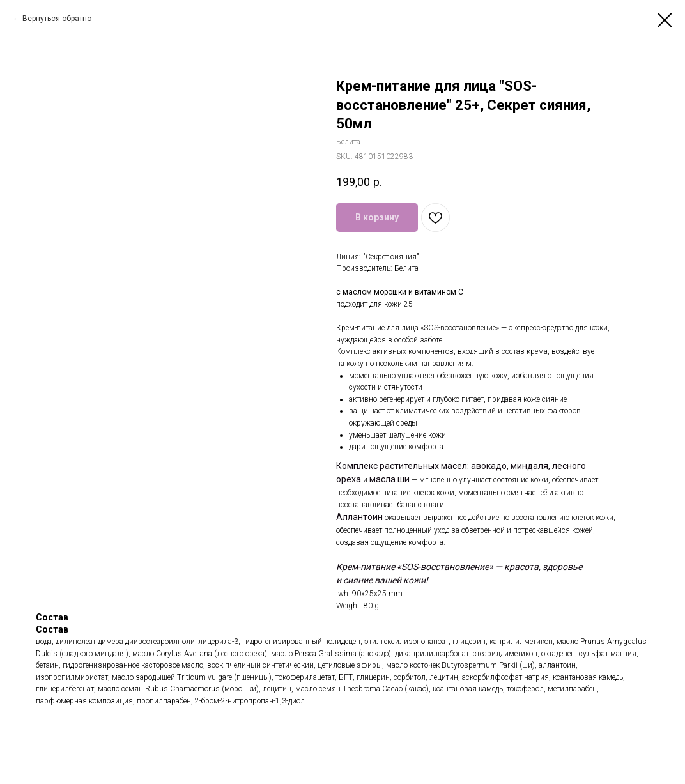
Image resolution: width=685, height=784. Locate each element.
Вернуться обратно (57, 19)
